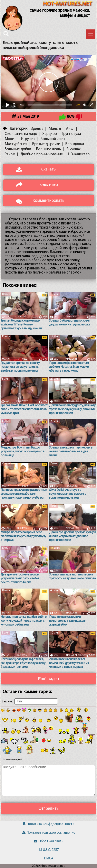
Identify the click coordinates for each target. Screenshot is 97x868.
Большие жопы (49, 149)
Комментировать (49, 200)
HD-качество (79, 154)
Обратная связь (48, 841)
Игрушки (28, 139)
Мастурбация (16, 144)
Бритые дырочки (46, 144)
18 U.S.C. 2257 (49, 850)
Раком (10, 154)
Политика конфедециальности (48, 824)
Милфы (55, 129)
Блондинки (75, 144)
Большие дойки (18, 149)
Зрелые (37, 129)
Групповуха (71, 134)
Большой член (53, 139)
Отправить (48, 808)
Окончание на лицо (21, 134)
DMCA (49, 858)
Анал (70, 129)
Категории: (19, 129)
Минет (10, 139)
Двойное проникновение (42, 154)
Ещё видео (48, 679)
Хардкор (50, 134)
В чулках (74, 149)
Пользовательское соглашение (49, 833)
